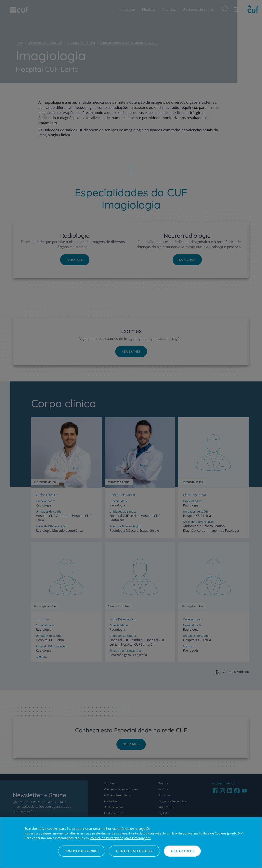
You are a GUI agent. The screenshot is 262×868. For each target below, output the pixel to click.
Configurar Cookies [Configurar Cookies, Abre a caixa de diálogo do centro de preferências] (82, 851)
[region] (131, 842)
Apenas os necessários (134, 851)
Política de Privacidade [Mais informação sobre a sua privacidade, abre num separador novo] (107, 838)
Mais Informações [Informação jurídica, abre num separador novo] (138, 838)
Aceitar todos (182, 851)
